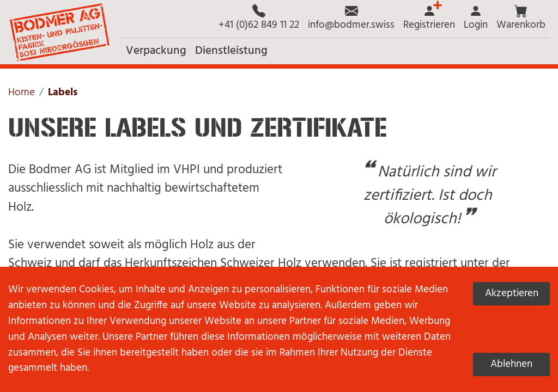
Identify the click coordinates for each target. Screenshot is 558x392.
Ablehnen (511, 364)
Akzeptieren (512, 293)
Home (22, 93)
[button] (521, 19)
